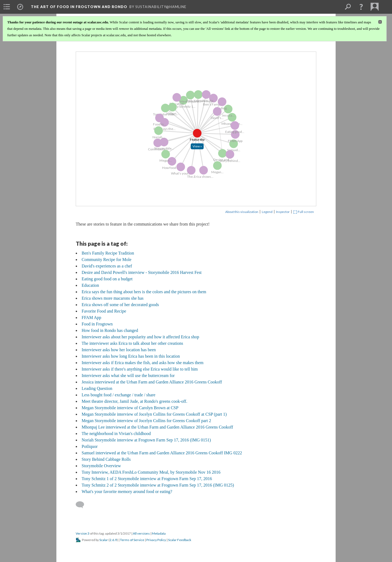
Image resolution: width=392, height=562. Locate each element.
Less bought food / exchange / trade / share (119, 395)
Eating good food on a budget (107, 279)
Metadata (159, 533)
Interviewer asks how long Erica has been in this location (131, 356)
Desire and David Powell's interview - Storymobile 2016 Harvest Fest (142, 272)
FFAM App (91, 318)
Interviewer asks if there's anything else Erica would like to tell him (140, 369)
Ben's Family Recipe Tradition (108, 253)
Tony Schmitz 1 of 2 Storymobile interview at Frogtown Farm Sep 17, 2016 (147, 479)
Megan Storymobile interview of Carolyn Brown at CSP (130, 408)
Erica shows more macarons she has (113, 298)
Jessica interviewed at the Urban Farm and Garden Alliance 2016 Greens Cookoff (152, 382)
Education (90, 285)
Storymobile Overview (101, 466)
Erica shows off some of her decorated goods (120, 305)
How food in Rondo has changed (110, 330)
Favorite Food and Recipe (104, 311)
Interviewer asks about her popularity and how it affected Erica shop (140, 337)
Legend (267, 212)
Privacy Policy (156, 540)
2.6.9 (113, 540)
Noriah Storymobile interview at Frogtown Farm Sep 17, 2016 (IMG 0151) (146, 440)
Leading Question (97, 388)
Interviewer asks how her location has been (119, 350)
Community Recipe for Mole (106, 260)
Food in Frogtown (97, 324)
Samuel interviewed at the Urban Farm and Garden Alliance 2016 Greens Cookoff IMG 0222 (162, 453)
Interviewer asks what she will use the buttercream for (128, 376)
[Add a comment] (82, 505)
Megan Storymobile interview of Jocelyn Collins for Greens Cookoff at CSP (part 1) (154, 414)
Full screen (304, 212)
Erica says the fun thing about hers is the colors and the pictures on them (144, 292)
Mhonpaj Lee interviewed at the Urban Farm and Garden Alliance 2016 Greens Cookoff (157, 427)
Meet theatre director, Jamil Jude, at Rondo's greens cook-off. (134, 401)
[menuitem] (7, 7)
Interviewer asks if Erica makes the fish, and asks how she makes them (143, 363)
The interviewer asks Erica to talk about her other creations (132, 343)
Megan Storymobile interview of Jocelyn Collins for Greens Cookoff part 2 (146, 421)
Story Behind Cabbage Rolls (106, 459)
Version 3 (83, 533)
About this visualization (242, 212)
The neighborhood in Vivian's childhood (116, 434)
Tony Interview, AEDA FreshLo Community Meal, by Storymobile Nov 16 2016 (151, 472)
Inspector (283, 212)
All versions (141, 533)
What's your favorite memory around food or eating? (127, 492)
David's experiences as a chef (107, 266)
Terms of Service (132, 540)
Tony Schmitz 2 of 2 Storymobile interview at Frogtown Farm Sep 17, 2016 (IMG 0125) (158, 485)
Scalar (104, 540)
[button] (361, 7)
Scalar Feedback (180, 540)
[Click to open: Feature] (198, 147)
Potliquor (90, 446)
